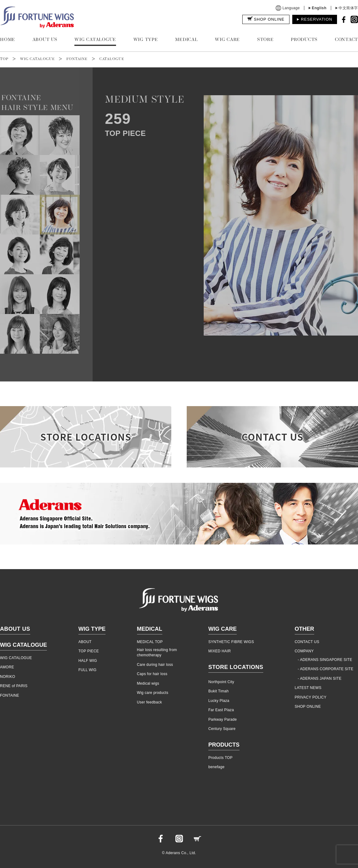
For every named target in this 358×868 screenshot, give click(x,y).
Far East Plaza (221, 710)
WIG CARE (227, 40)
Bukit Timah (219, 691)
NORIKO (8, 677)
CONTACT (346, 40)
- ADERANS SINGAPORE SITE (325, 660)
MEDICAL (186, 40)
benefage (216, 767)
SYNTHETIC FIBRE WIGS (231, 642)
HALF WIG (88, 661)
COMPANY (304, 651)
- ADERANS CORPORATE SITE (326, 669)
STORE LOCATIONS (236, 667)
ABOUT (85, 642)
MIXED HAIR (220, 651)
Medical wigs (148, 683)
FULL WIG (87, 670)
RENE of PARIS (14, 686)
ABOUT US (45, 40)
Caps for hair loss (152, 674)
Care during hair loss (155, 665)
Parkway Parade (223, 719)
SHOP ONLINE (269, 19)
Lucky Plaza (219, 701)
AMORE (7, 667)
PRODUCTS (304, 40)
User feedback (150, 702)
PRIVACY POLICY (311, 697)
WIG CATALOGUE (95, 40)
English (319, 8)
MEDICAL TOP (150, 642)
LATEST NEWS (308, 688)
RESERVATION (317, 19)
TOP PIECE (89, 651)
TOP (4, 59)
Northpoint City (221, 682)
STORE (265, 40)
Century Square (222, 729)
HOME (8, 40)
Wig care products (153, 693)
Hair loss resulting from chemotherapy (157, 652)
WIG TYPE (146, 40)
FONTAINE (77, 59)
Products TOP (221, 758)
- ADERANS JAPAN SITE (320, 679)
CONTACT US (307, 642)
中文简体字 (348, 8)
